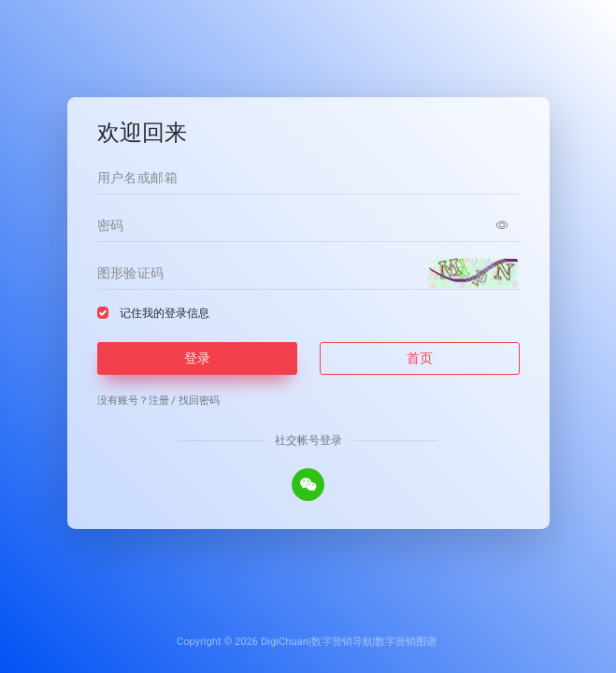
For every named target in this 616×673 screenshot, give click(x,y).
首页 (420, 358)
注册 (159, 401)
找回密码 (199, 401)
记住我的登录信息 (165, 313)
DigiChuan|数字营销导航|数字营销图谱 (349, 642)
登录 (197, 358)
